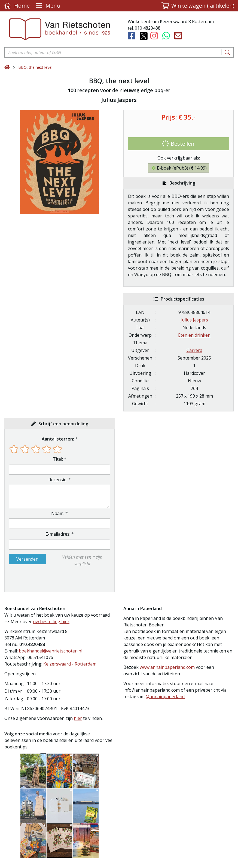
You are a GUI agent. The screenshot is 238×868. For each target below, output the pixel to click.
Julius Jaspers (194, 320)
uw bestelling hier (51, 622)
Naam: (58, 513)
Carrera (194, 350)
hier (78, 718)
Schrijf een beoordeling (63, 424)
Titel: (58, 459)
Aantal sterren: (58, 439)
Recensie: (58, 480)
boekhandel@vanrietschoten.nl (51, 651)
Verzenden (27, 559)
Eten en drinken (194, 335)
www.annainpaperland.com (167, 667)
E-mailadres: (58, 534)
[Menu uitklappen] (47, 6)
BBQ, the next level (35, 67)
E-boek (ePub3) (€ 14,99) (179, 168)
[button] (198, 6)
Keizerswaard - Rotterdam (70, 664)
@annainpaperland (165, 697)
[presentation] (44, 579)
